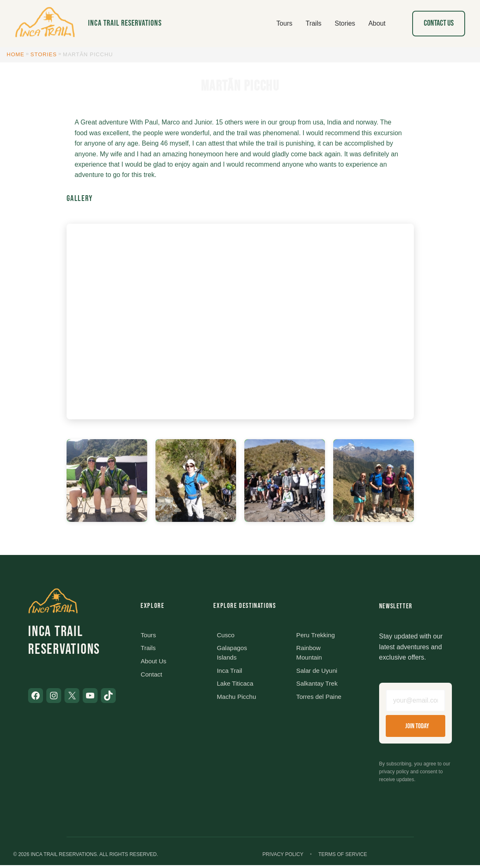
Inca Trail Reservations (125, 23)
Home (16, 54)
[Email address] (416, 702)
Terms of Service (343, 857)
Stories (44, 54)
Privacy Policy (283, 857)
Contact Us (439, 23)
